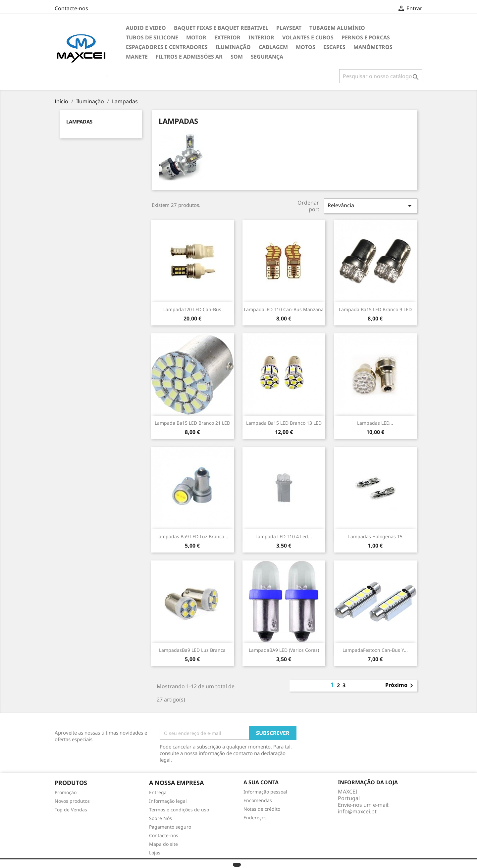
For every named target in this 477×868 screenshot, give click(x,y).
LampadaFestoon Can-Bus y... (375, 650)
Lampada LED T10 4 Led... (284, 536)
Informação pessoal (265, 792)
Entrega (158, 792)
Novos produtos (72, 801)
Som (237, 57)
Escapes (334, 47)
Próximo (400, 686)
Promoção (66, 792)
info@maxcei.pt (357, 811)
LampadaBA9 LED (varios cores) (284, 650)
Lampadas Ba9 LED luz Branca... (192, 536)
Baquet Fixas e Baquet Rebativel (221, 28)
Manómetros (373, 47)
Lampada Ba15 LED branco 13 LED (284, 423)
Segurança (267, 57)
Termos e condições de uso (179, 810)
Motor (196, 37)
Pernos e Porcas (366, 37)
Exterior (227, 37)
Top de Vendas (71, 810)
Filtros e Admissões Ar (189, 57)
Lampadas (79, 121)
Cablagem (273, 47)
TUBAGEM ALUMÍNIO (337, 28)
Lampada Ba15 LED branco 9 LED (375, 309)
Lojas (155, 853)
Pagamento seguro (170, 827)
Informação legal (168, 801)
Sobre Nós (160, 818)
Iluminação (233, 47)
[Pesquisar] (381, 76)
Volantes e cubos (308, 37)
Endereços (255, 818)
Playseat (289, 28)
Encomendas (258, 800)
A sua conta (261, 782)
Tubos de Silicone (152, 37)
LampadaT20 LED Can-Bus (192, 309)
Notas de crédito (262, 809)
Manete (137, 57)
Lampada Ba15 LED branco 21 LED (192, 423)
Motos (306, 47)
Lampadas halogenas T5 (375, 536)
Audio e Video (146, 28)
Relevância (371, 206)
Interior (261, 37)
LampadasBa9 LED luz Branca (192, 650)
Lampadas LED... (375, 423)
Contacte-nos (71, 8)
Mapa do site (163, 844)
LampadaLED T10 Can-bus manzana (284, 309)
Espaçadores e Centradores (167, 47)
